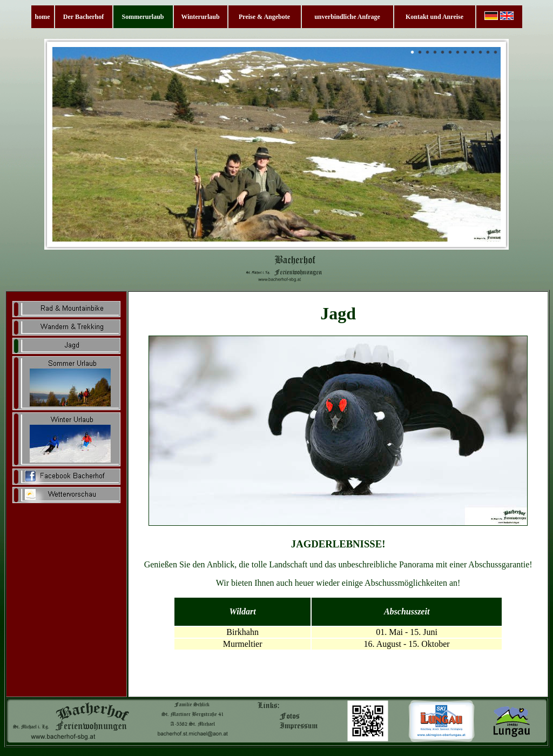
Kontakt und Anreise (434, 17)
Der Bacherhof (83, 17)
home (43, 17)
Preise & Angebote (264, 17)
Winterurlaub (200, 17)
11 (488, 52)
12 (496, 52)
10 (481, 52)
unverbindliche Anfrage (347, 17)
